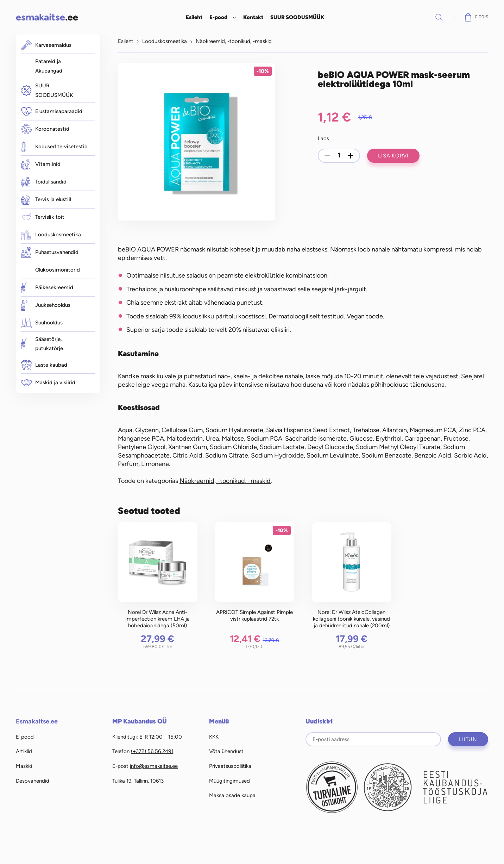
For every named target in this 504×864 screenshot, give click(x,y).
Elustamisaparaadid (52, 112)
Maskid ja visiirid (48, 383)
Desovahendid (33, 781)
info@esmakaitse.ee (154, 766)
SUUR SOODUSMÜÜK (297, 17)
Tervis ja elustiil (46, 200)
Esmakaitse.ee (37, 721)
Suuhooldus (42, 323)
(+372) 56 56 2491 (152, 751)
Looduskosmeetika (51, 235)
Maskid (24, 766)
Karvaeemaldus (46, 45)
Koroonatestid (45, 129)
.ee (47, 17)
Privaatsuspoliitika (230, 766)
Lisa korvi (393, 156)
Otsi (439, 17)
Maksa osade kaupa (232, 795)
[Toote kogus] (339, 156)
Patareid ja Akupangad (49, 66)
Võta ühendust (226, 751)
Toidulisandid (44, 182)
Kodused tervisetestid (54, 147)
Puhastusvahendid (50, 253)
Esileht (194, 17)
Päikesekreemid (47, 288)
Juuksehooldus (46, 305)
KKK (214, 737)
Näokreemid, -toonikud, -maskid (234, 41)
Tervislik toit (43, 217)
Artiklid (24, 751)
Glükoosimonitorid (58, 270)
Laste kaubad (44, 365)
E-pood (218, 17)
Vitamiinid (41, 164)
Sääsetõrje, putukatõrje (42, 344)
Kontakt (253, 17)
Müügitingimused (229, 781)
